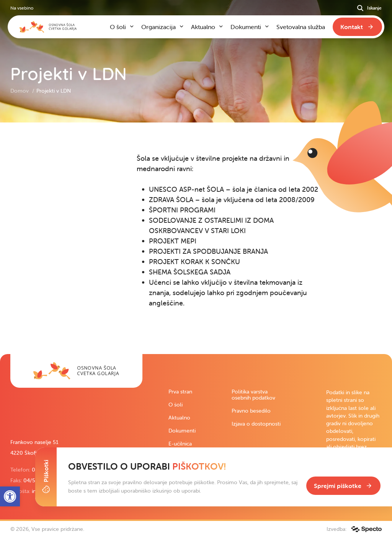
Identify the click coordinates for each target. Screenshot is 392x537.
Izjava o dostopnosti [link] (256, 424)
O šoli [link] (176, 405)
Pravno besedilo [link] (251, 411)
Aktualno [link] (179, 418)
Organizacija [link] (158, 27)
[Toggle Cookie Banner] (46, 477)
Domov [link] (20, 91)
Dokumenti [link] (182, 431)
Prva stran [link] (180, 392)
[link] (76, 371)
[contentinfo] (196, 238)
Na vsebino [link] (22, 8)
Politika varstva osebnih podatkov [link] (253, 395)
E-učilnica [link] (180, 444)
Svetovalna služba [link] (301, 27)
